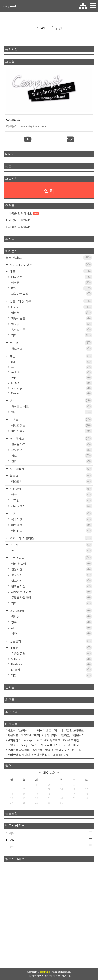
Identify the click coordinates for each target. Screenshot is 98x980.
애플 (51, 271)
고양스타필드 (75, 731)
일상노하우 (51, 444)
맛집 (51, 412)
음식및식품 (51, 330)
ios (48, 750)
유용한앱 (51, 450)
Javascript (51, 388)
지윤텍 (39, 750)
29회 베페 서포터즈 (51, 538)
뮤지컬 (51, 500)
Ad (51, 551)
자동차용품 (51, 318)
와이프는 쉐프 (51, 406)
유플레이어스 (62, 750)
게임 (51, 675)
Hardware (51, 664)
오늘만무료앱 (51, 294)
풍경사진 (51, 575)
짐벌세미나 (80, 735)
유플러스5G (54, 745)
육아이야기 (51, 469)
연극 (51, 495)
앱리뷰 (51, 313)
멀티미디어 (51, 611)
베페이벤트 (44, 731)
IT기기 (51, 307)
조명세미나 (26, 731)
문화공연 (51, 489)
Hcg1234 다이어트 (51, 264)
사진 (51, 628)
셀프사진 (51, 581)
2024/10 (49, 773)
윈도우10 (51, 349)
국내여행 (51, 519)
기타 (51, 335)
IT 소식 (51, 670)
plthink (58, 755)
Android (51, 372)
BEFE (77, 750)
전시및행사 (51, 506)
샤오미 (12, 731)
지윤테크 (13, 735)
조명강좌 (13, 745)
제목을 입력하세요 (24, 213)
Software (51, 659)
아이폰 (51, 283)
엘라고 (66, 735)
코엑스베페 (72, 745)
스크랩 (51, 545)
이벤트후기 (51, 431)
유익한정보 (51, 438)
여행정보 (51, 531)
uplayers (30, 740)
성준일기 (51, 641)
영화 (51, 622)
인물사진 (51, 569)
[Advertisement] (49, 915)
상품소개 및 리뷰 (51, 301)
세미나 (59, 731)
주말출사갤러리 (51, 597)
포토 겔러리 (51, 558)
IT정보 (51, 648)
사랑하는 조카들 (51, 592)
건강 (51, 461)
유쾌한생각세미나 (19, 755)
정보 (51, 456)
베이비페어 (51, 735)
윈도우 (51, 343)
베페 (37, 735)
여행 (51, 513)
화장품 (51, 324)
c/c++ (51, 367)
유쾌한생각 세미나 (19, 750)
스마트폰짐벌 (42, 755)
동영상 (51, 616)
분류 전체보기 (49, 258)
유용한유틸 (51, 653)
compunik (9, 6)
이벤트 (51, 419)
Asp (51, 378)
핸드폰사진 (51, 586)
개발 (51, 356)
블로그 (51, 475)
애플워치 (51, 277)
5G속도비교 (53, 740)
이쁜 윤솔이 (51, 564)
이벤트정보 (51, 425)
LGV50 (26, 735)
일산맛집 (38, 745)
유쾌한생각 (14, 740)
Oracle (51, 393)
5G (67, 755)
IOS (51, 288)
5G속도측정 (72, 740)
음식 (51, 400)
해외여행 (51, 525)
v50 (40, 740)
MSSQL (51, 383)
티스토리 (51, 481)
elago (25, 745)
